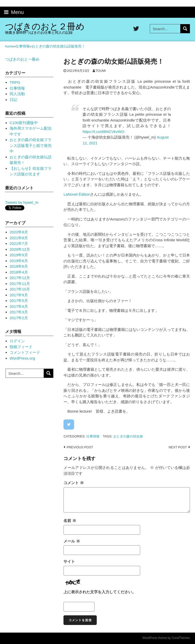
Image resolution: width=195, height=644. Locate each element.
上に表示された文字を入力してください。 (100, 592)
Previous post (80, 447)
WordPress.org (22, 358)
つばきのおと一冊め (22, 59)
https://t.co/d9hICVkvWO (103, 132)
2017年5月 (19, 301)
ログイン (17, 341)
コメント (74, 483)
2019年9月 (19, 255)
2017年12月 (20, 278)
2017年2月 (19, 318)
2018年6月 (19, 266)
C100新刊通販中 (24, 123)
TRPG (15, 82)
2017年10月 (20, 289)
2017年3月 (19, 312)
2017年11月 (20, 284)
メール (72, 541)
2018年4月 (19, 272)
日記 (13, 100)
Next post (178, 447)
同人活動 (17, 94)
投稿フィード (21, 347)
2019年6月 (19, 261)
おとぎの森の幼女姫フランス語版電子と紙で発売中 (31, 145)
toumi (101, 71)
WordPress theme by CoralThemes (166, 638)
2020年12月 (20, 249)
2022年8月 (19, 232)
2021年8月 (19, 238)
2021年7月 (19, 243)
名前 (70, 521)
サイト (69, 561)
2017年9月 (19, 295)
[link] (77, 194)
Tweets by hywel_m (22, 202)
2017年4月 (19, 306)
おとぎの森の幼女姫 (128, 436)
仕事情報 (93, 436)
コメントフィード (25, 352)
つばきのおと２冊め (45, 27)
